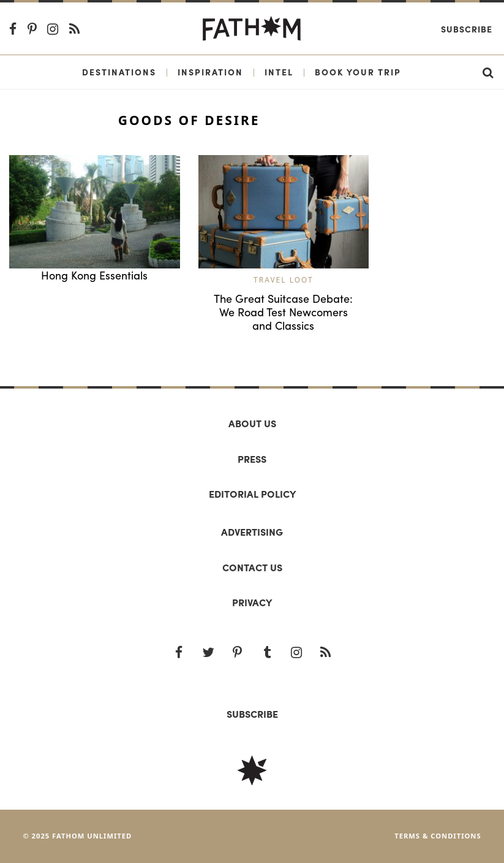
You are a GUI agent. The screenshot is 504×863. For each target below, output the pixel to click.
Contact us (252, 567)
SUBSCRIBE (252, 714)
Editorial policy (252, 494)
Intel (279, 72)
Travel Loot (284, 280)
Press (252, 459)
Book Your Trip (358, 72)
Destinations (119, 72)
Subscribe (467, 29)
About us (252, 423)
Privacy (252, 602)
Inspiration (210, 72)
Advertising (252, 532)
